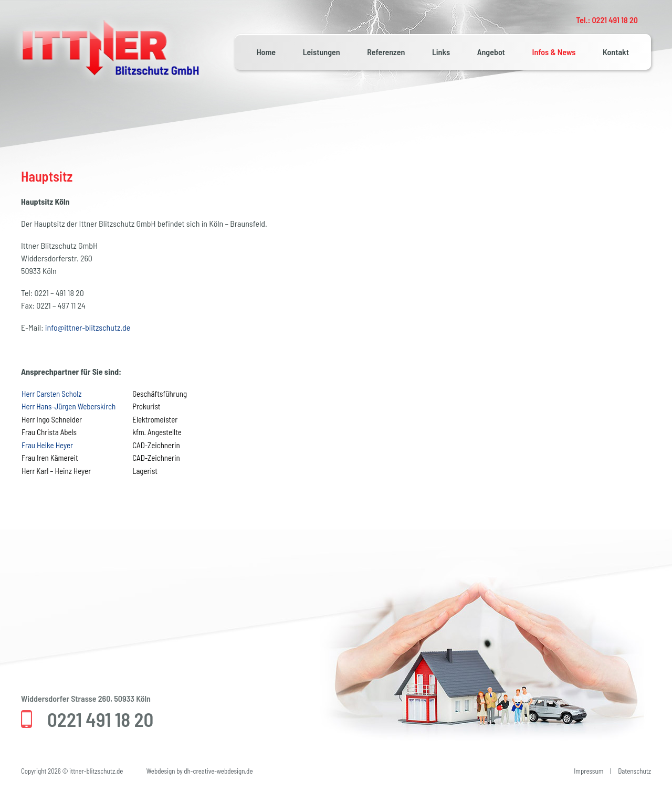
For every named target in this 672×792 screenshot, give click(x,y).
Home (266, 52)
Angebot (491, 52)
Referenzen (386, 52)
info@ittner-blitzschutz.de (88, 327)
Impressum (589, 771)
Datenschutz (634, 771)
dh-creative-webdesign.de (218, 771)
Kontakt (616, 52)
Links (441, 52)
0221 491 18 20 (100, 719)
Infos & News (554, 52)
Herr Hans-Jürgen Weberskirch (69, 406)
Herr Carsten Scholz (51, 394)
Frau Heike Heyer (47, 445)
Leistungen (322, 52)
